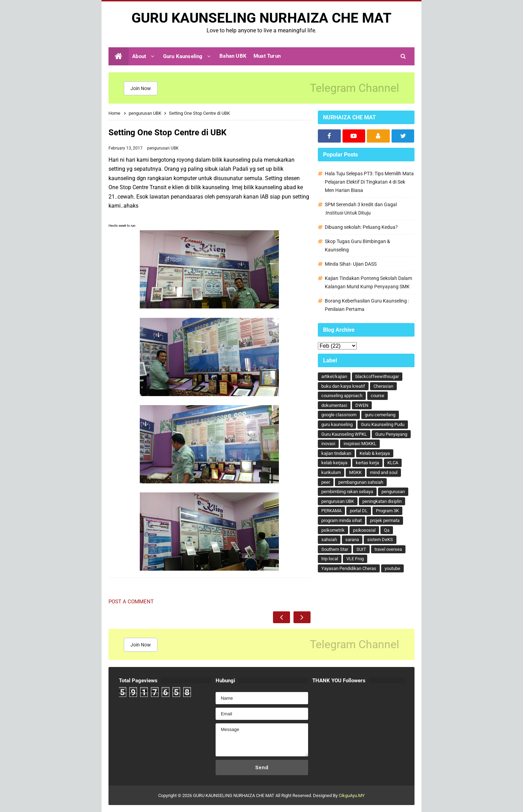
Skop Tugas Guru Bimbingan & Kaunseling (357, 246)
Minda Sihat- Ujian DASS (351, 264)
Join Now (141, 88)
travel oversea (388, 549)
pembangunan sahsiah (361, 482)
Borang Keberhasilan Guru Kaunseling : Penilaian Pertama (367, 305)
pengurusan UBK (163, 148)
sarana (352, 540)
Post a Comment (131, 602)
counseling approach (342, 396)
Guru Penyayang (391, 434)
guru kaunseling (337, 424)
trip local (330, 559)
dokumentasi (334, 405)
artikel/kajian (334, 376)
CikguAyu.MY (352, 795)
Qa (387, 530)
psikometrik (333, 530)
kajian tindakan (336, 453)
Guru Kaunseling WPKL (344, 434)
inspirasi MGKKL (360, 444)
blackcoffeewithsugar (377, 376)
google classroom (339, 415)
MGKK (355, 472)
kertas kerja (367, 463)
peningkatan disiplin (382, 501)
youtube (392, 568)
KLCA (393, 463)
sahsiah (329, 540)
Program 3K (387, 511)
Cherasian (383, 386)
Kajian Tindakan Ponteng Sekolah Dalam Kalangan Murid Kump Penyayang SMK (368, 282)
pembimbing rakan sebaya (347, 492)
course (377, 396)
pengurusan (393, 492)
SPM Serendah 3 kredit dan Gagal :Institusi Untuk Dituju (361, 209)
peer (326, 482)
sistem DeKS (380, 540)
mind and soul (384, 472)
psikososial (364, 530)
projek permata (385, 520)
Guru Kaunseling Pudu (383, 424)
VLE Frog (355, 559)
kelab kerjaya (334, 463)
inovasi (328, 444)
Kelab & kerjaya (375, 453)
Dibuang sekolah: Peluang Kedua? (361, 227)
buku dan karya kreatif (343, 386)
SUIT (361, 549)
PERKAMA (331, 511)
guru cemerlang (380, 415)
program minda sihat (341, 520)
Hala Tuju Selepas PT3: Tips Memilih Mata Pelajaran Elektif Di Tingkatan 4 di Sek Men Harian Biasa (369, 182)
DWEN (362, 405)
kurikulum (331, 472)
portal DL (359, 511)
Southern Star (335, 549)
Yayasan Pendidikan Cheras (349, 568)
